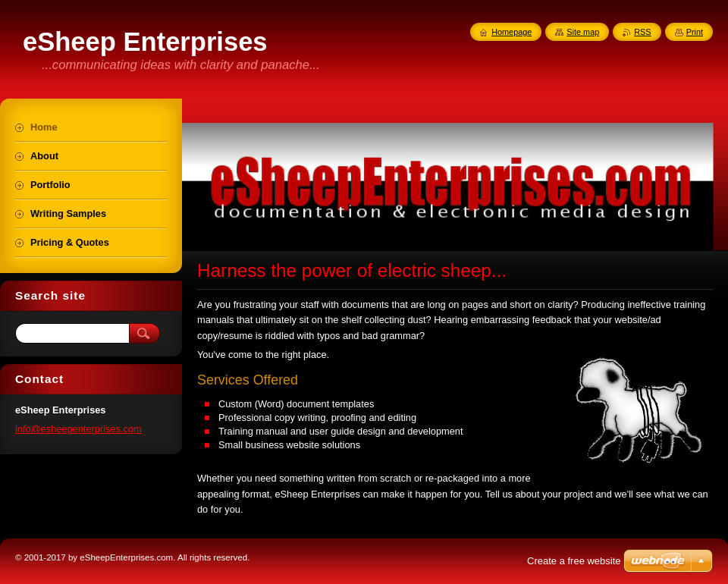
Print (695, 32)
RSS (642, 32)
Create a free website (574, 561)
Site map (583, 32)
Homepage (511, 32)
